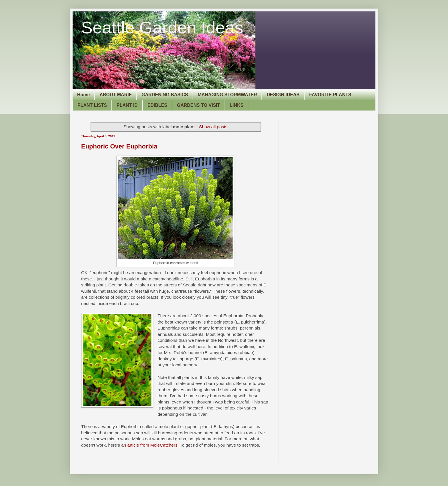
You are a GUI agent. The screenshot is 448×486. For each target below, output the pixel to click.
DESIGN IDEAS (283, 95)
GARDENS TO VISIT (198, 105)
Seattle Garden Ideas (162, 28)
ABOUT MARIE (116, 95)
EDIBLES (157, 105)
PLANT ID (127, 105)
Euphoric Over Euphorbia (119, 146)
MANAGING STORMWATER (227, 95)
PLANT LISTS (92, 105)
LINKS (237, 105)
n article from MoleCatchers (151, 445)
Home (83, 95)
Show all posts (213, 127)
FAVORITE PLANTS (330, 95)
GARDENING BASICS (165, 95)
